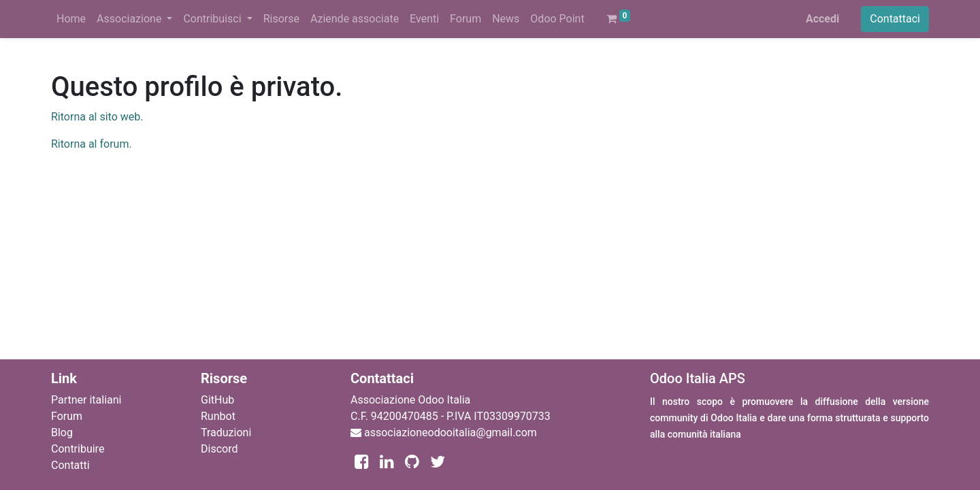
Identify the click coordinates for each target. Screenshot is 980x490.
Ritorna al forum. (92, 144)
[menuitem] (71, 19)
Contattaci (895, 19)
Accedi (822, 19)
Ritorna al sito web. (97, 117)
